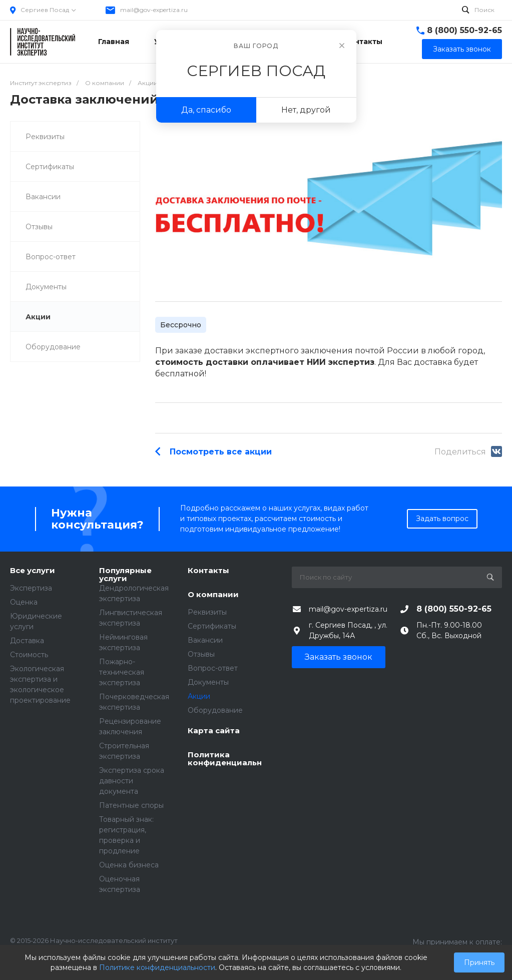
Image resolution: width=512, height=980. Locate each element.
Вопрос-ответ (51, 257)
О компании (213, 595)
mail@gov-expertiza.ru (154, 10)
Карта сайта (214, 731)
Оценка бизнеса (129, 865)
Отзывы (39, 227)
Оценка (24, 602)
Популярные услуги (125, 575)
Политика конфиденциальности (225, 759)
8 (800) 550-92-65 (464, 30)
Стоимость (29, 655)
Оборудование (53, 347)
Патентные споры (131, 805)
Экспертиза (31, 588)
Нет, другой (306, 110)
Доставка (27, 641)
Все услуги (33, 571)
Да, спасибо (206, 110)
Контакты (208, 571)
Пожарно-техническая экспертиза (122, 672)
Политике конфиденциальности (157, 967)
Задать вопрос (442, 519)
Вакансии (43, 197)
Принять (479, 962)
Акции (38, 317)
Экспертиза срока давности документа (132, 781)
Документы (46, 287)
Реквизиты (45, 137)
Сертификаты (50, 167)
